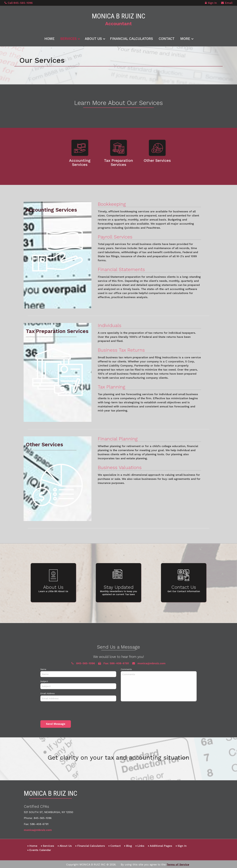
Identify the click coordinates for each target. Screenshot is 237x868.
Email (227, 3)
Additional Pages (161, 845)
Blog (129, 845)
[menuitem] (50, 38)
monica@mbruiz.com (38, 829)
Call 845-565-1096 (19, 3)
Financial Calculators (131, 38)
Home (50, 38)
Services (68, 38)
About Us (93, 38)
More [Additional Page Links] (185, 38)
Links (141, 845)
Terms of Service (178, 864)
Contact (167, 38)
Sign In (211, 3)
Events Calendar (40, 849)
